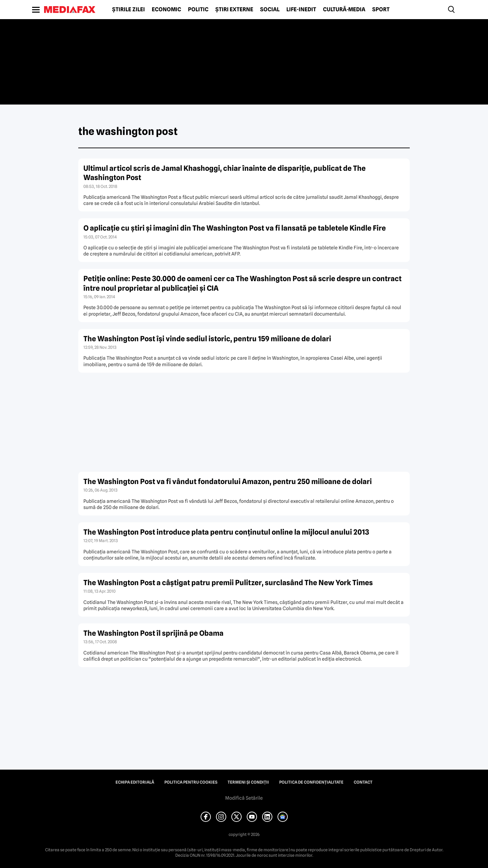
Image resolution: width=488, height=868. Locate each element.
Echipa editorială (135, 782)
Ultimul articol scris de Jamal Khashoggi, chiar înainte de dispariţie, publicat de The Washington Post (225, 173)
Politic (198, 10)
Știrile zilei (128, 10)
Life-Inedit (301, 10)
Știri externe (234, 10)
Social (270, 10)
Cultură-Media (344, 10)
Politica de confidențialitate (311, 782)
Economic (166, 10)
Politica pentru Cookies (191, 782)
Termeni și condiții (248, 782)
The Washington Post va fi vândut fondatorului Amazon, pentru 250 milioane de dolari (228, 481)
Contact (363, 782)
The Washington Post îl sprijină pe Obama (153, 633)
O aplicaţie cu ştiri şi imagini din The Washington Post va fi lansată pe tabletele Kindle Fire (235, 228)
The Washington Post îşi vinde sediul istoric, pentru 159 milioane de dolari (207, 339)
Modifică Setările (244, 798)
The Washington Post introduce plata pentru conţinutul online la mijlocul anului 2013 (226, 532)
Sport (381, 10)
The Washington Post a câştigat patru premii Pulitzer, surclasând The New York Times (228, 583)
